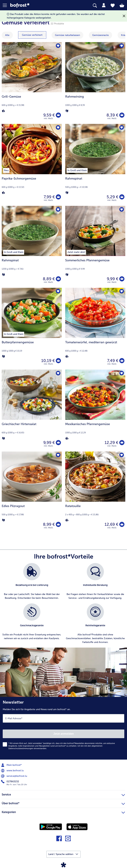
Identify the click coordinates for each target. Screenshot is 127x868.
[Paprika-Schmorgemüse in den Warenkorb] (58, 197)
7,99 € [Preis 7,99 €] (49, 197)
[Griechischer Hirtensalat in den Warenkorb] (58, 443)
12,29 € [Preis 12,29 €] (111, 443)
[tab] (104, 5)
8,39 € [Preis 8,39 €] (112, 115)
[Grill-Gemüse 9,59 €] (32, 83)
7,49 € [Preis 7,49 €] (113, 361)
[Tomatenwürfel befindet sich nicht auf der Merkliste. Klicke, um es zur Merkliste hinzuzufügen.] (122, 291)
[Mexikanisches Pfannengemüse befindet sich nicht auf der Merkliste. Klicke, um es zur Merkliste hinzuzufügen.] (122, 373)
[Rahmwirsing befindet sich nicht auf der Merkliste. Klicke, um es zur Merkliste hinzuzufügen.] (122, 46)
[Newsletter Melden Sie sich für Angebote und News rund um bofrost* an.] (64, 728)
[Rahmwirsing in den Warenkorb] (122, 115)
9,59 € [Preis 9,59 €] (49, 115)
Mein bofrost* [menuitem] (12, 765)
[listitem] (32, 582)
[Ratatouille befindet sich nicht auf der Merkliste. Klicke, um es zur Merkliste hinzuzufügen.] (122, 455)
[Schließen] (124, 16)
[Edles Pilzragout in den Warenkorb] (58, 524)
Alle (7, 35)
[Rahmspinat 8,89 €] (32, 247)
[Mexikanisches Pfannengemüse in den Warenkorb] (122, 443)
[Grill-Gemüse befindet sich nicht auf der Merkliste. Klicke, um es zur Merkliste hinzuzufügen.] (58, 46)
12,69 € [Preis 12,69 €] (111, 524)
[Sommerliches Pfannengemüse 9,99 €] (95, 247)
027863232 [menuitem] (10, 782)
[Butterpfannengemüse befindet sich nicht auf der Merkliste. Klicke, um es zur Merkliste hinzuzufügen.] (58, 291)
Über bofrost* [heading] (63, 803)
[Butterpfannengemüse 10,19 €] (32, 329)
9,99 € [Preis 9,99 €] (113, 279)
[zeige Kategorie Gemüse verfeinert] (32, 35)
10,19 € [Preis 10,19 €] (48, 361)
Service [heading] (63, 794)
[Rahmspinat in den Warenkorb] (122, 197)
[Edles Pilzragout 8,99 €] (32, 493)
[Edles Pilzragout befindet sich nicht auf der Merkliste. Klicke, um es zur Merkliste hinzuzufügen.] (58, 455)
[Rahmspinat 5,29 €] (95, 165)
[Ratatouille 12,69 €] (95, 493)
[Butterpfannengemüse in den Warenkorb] (58, 361)
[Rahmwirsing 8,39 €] (95, 83)
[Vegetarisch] (67, 111)
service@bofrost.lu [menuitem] (14, 776)
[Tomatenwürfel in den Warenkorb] (122, 361)
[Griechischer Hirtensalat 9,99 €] (32, 411)
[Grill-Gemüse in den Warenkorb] (58, 115)
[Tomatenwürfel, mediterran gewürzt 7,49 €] (95, 329)
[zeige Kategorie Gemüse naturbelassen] (67, 35)
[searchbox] (95, 6)
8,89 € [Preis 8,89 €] (49, 279)
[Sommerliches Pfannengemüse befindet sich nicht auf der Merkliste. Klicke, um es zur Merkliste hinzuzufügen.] (122, 210)
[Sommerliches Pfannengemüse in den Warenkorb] (122, 279)
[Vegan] (3, 111)
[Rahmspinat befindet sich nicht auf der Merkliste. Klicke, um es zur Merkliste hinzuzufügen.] (122, 128)
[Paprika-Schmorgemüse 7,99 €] (32, 165)
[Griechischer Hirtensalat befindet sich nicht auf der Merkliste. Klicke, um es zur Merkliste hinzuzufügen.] (58, 373)
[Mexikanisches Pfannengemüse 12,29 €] (95, 411)
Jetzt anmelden (64, 734)
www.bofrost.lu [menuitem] (13, 771)
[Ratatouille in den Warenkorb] (122, 524)
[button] (7, 5)
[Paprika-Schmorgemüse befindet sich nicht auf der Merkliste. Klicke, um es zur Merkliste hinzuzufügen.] (58, 128)
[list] (64, 605)
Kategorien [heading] (63, 812)
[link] (36, 5)
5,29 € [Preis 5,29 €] (112, 197)
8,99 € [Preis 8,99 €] (49, 524)
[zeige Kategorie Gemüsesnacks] (100, 35)
